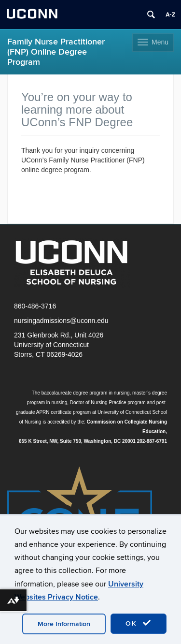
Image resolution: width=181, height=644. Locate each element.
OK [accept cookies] (139, 623)
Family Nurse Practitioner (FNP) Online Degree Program (56, 52)
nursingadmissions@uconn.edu (61, 321)
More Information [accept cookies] (64, 624)
